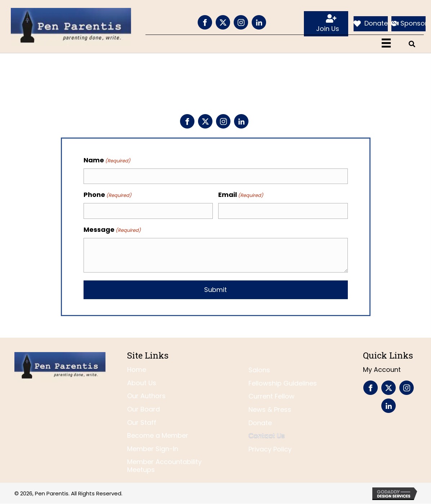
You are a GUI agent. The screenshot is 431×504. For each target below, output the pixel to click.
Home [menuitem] (137, 370)
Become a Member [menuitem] (158, 435)
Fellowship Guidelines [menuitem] (283, 383)
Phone (107, 195)
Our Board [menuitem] (143, 409)
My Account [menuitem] (382, 370)
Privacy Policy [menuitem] (270, 449)
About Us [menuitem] (142, 383)
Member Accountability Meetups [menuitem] (164, 466)
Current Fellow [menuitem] (271, 397)
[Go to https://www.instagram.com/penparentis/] (241, 22)
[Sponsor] (408, 24)
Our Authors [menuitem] (146, 396)
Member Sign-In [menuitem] (153, 449)
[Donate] (371, 24)
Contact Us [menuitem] (267, 436)
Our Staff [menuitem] (142, 422)
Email (241, 195)
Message (112, 230)
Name (107, 160)
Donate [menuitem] (260, 423)
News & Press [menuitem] (270, 409)
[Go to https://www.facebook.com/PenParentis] (205, 22)
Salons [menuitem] (259, 370)
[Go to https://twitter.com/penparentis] (223, 22)
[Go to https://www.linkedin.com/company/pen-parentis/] (259, 22)
